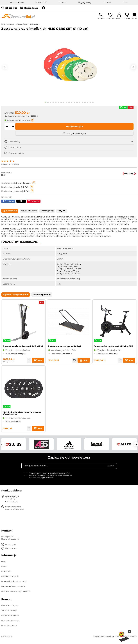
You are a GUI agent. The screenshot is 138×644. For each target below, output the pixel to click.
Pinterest (35, 201)
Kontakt (107, 3)
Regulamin (6, 571)
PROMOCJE (41, 3)
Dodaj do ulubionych (74, 133)
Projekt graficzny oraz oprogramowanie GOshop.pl (115, 636)
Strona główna (8, 24)
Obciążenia (35, 24)
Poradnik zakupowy (10, 605)
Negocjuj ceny (85, 3)
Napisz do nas (31, 8)
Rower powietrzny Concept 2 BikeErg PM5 (113, 346)
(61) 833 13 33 (11, 8)
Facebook (9, 201)
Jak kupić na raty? (9, 610)
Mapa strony (7, 636)
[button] (5, 67)
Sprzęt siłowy (22, 24)
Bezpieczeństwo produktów (13, 586)
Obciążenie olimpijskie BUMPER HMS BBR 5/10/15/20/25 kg (22, 413)
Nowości (62, 3)
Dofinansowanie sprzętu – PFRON (16, 591)
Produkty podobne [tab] (42, 295)
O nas (125, 3)
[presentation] (97, 477)
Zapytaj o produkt (16, 153)
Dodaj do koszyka (74, 126)
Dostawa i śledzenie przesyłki (14, 581)
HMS (3, 175)
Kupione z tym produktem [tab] (16, 295)
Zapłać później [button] (15, 147)
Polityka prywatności (10, 576)
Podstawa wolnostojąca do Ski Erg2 (65, 346)
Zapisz (111, 466)
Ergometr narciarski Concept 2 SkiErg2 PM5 (23, 346)
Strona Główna (17, 3)
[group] (69, 66)
